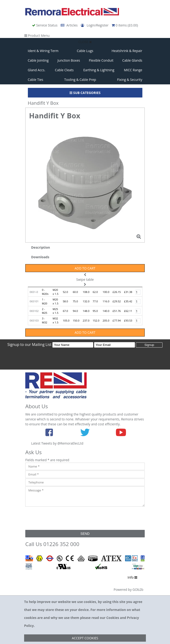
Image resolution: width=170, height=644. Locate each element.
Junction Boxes (69, 60)
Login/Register (95, 25)
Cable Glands (132, 60)
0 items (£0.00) (125, 25)
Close (85, 42)
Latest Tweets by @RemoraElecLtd (57, 443)
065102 (34, 311)
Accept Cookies (85, 638)
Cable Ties (36, 80)
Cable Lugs (85, 51)
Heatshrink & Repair (127, 51)
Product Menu (37, 36)
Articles (70, 25)
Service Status (45, 25)
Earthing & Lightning (99, 70)
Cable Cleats (64, 70)
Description (41, 247)
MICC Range (133, 70)
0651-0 (34, 292)
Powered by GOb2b (128, 590)
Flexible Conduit (101, 60)
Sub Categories (85, 93)
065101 (34, 301)
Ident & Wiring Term (43, 51)
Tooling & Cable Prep (80, 80)
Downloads (40, 257)
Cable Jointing (38, 60)
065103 (34, 320)
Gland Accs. (37, 70)
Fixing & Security (130, 80)
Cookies (113, 618)
